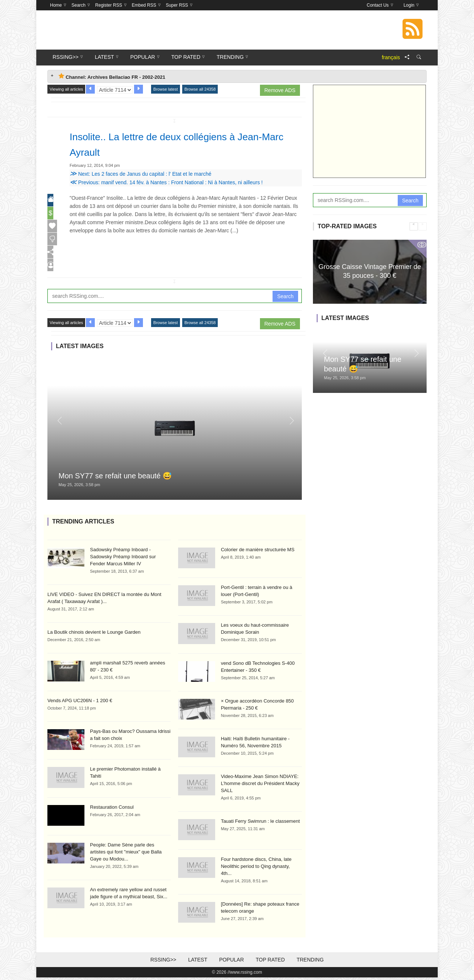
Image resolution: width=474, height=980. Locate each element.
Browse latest (166, 89)
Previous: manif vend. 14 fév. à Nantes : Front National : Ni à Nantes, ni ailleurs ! (166, 182)
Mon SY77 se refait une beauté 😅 (115, 478)
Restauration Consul (112, 810)
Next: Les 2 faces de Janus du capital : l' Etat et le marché (141, 174)
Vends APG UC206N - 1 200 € (80, 703)
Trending (310, 962)
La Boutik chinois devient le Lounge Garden (94, 635)
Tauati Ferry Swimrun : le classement (260, 824)
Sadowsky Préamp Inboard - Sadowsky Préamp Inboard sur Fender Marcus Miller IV (123, 559)
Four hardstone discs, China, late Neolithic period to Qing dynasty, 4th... (256, 869)
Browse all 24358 (200, 89)
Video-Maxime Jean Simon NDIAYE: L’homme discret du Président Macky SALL (260, 786)
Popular (232, 962)
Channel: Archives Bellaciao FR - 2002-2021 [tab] (112, 76)
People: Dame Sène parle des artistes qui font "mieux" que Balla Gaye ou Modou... (126, 854)
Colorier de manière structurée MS (258, 552)
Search (285, 299)
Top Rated (270, 962)
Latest (198, 962)
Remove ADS (280, 90)
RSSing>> (163, 962)
